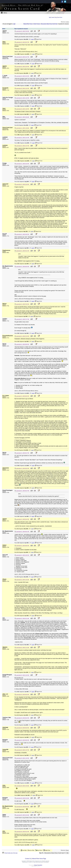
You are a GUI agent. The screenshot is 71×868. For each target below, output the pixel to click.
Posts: (16, 39)
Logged (32, 39)
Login (14, 24)
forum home (60, 17)
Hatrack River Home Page (39, 859)
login (50, 17)
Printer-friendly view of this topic (10, 853)
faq (56, 17)
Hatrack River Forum (28, 24)
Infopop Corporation (38, 865)
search (53, 17)
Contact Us (28, 859)
